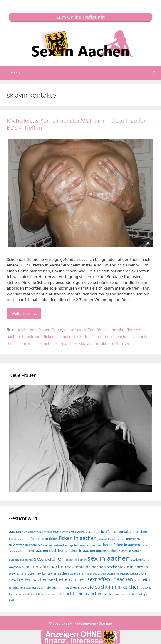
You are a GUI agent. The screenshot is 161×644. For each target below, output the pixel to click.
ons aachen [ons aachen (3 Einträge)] (26, 560)
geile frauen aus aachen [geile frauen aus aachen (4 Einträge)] (86, 545)
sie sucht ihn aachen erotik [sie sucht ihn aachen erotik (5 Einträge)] (67, 587)
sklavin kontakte (94, 344)
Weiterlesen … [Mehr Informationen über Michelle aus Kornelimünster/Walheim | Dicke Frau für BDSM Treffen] (24, 313)
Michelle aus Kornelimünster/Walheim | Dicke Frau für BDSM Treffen (76, 124)
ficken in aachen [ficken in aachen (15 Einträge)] (78, 538)
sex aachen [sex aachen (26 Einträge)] (49, 558)
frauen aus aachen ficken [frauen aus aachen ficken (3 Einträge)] (55, 545)
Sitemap (106, 623)
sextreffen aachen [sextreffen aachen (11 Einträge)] (68, 579)
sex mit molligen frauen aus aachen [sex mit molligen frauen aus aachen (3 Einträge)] (127, 574)
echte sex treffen (79, 330)
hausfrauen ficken (38, 336)
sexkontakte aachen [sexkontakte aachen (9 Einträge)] (87, 567)
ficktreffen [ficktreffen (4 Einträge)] (133, 539)
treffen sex (120, 344)
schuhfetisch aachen (111, 336)
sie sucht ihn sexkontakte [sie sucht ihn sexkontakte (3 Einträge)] (41, 594)
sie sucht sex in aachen (56, 344)
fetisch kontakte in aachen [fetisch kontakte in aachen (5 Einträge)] (127, 532)
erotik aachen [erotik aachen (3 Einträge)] (77, 532)
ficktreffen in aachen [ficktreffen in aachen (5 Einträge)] (24, 545)
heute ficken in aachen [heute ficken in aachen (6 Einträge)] (122, 545)
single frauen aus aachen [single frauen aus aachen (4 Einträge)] (120, 594)
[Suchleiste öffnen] (154, 73)
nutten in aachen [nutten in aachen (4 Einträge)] (130, 551)
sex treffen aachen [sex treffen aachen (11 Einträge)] (28, 579)
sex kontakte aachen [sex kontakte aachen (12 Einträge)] (44, 567)
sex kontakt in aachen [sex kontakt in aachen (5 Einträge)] (53, 573)
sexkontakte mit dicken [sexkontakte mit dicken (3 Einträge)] (22, 574)
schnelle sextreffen (74, 336)
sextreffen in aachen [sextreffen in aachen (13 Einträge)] (110, 579)
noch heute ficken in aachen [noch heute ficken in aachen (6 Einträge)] (72, 551)
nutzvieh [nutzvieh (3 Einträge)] (14, 560)
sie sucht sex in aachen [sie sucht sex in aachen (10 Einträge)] (80, 594)
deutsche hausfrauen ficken (37, 330)
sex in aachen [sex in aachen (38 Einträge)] (109, 558)
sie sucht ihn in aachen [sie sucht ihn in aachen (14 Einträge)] (114, 587)
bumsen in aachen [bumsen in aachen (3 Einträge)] (58, 532)
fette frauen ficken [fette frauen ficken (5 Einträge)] (44, 539)
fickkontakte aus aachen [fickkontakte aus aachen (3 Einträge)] (111, 539)
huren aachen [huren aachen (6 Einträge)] (37, 551)
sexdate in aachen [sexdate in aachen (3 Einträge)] (76, 560)
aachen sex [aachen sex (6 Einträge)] (18, 532)
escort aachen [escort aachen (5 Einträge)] (96, 532)
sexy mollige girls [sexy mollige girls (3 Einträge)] (36, 588)
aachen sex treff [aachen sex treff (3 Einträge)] (37, 532)
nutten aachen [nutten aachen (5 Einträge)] (107, 551)
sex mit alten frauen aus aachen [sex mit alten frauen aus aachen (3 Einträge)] (88, 574)
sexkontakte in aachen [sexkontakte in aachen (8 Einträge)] (127, 567)
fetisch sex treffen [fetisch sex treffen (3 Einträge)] (19, 539)
